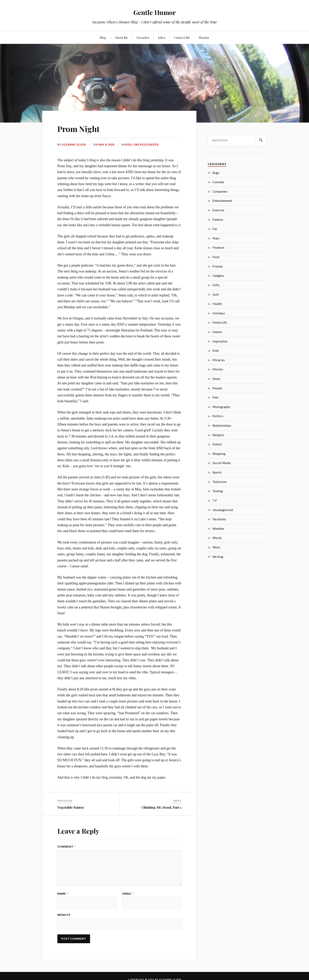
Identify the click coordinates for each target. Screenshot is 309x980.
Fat (215, 229)
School (217, 444)
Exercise (218, 210)
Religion (218, 435)
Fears (216, 238)
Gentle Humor (155, 12)
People (217, 388)
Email (128, 894)
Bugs (216, 173)
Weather (218, 528)
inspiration (220, 341)
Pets (215, 397)
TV (215, 500)
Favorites (143, 37)
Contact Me (182, 37)
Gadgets (218, 275)
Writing (218, 557)
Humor (217, 332)
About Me (121, 37)
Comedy (218, 182)
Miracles (219, 360)
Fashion (218, 219)
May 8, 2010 (107, 145)
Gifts (216, 285)
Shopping (219, 454)
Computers (220, 191)
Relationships (222, 425)
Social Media (222, 463)
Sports (217, 472)
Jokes (162, 37)
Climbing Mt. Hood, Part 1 (161, 807)
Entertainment (222, 201)
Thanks (204, 37)
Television (220, 482)
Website (64, 916)
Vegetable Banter (71, 807)
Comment (66, 847)
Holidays (219, 313)
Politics (218, 416)
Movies (218, 369)
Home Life (220, 322)
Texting (218, 491)
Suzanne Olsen (74, 145)
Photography (221, 407)
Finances (218, 247)
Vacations (219, 519)
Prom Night (81, 128)
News (216, 379)
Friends (218, 266)
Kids (129, 145)
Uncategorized (146, 145)
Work (216, 547)
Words (217, 538)
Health (217, 304)
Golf (216, 294)
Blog (103, 37)
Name (63, 894)
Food (216, 257)
